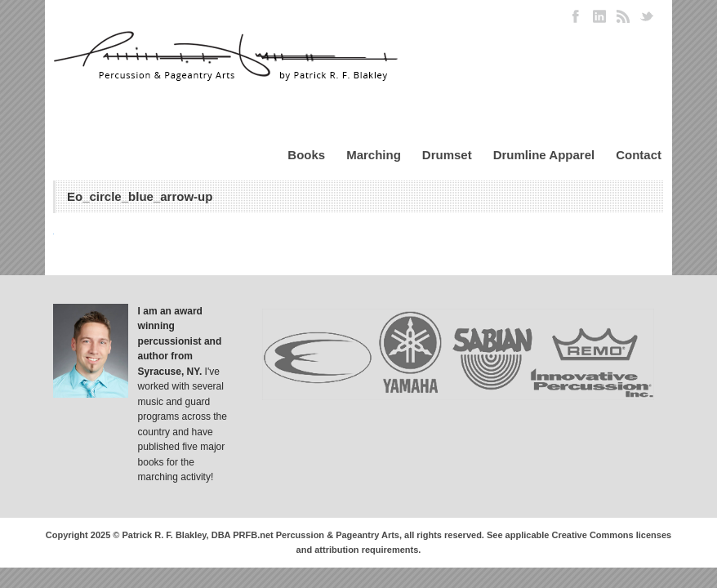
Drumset (447, 155)
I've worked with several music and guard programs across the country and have (183, 402)
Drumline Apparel (544, 155)
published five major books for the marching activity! (182, 462)
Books (306, 155)
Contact (639, 155)
